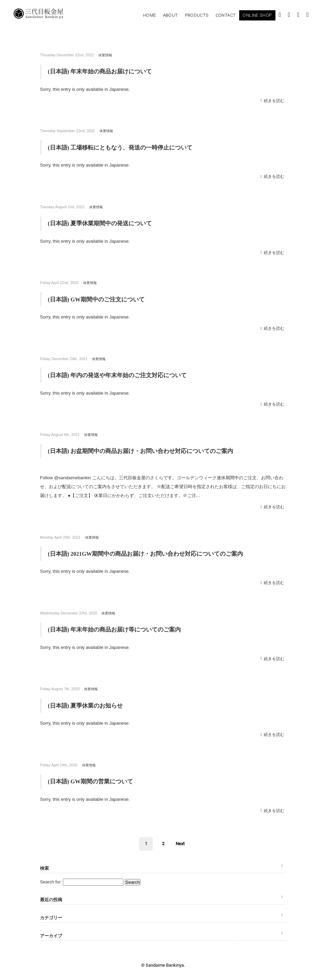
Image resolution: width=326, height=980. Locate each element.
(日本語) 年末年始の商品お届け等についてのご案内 (118, 629)
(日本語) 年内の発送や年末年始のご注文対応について (121, 374)
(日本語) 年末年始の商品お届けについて (103, 71)
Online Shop (257, 15)
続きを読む (275, 100)
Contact (226, 15)
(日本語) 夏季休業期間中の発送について (103, 223)
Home (150, 15)
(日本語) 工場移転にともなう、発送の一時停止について (125, 147)
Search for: (51, 881)
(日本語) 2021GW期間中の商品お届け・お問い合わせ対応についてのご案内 (152, 553)
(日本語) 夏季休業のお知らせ (88, 705)
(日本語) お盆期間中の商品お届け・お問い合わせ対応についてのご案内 (146, 450)
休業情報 (106, 55)
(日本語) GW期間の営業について (93, 780)
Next (180, 843)
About (171, 15)
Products (197, 15)
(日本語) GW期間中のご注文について (99, 299)
